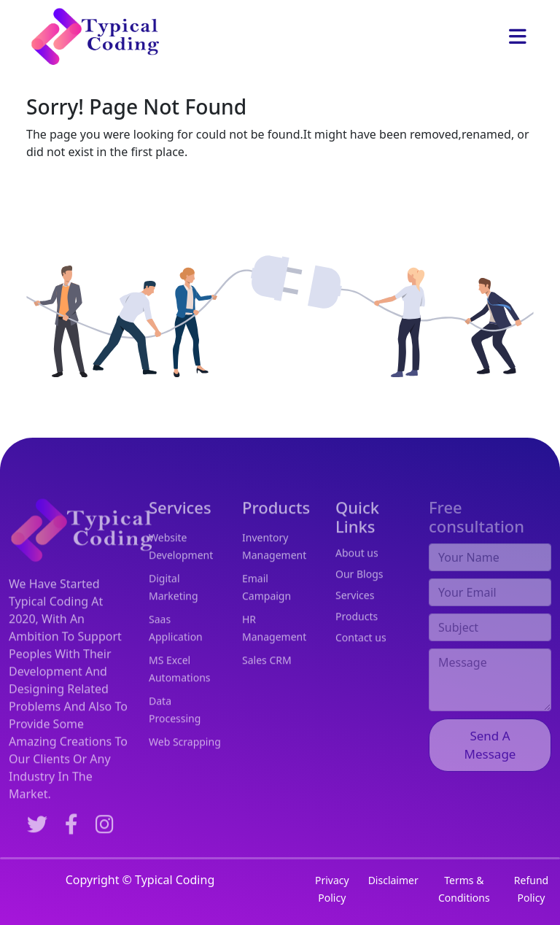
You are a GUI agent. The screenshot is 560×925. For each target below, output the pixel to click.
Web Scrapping (185, 766)
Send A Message (490, 763)
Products (357, 639)
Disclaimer (393, 880)
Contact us (361, 661)
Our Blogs (359, 597)
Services (355, 618)
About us (357, 576)
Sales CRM (267, 684)
